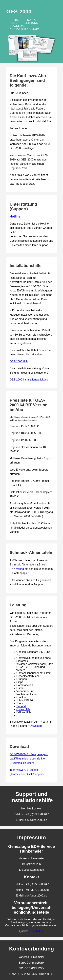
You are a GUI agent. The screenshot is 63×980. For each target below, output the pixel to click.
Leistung (31, 23)
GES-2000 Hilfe (19, 361)
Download (18, 26)
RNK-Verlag (17, 569)
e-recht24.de (36, 931)
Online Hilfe (23, 709)
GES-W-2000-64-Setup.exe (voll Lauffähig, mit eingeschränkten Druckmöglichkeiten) (29, 759)
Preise (15, 20)
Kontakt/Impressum (25, 29)
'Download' (36, 726)
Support (34, 20)
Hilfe (14, 23)
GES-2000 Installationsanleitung (29, 380)
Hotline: (16, 216)
